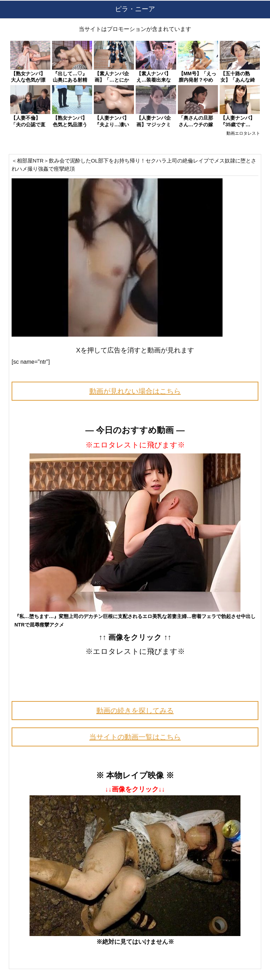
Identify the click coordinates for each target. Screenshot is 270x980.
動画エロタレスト (243, 133)
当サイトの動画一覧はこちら (135, 737)
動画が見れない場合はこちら (135, 391)
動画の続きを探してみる (135, 711)
